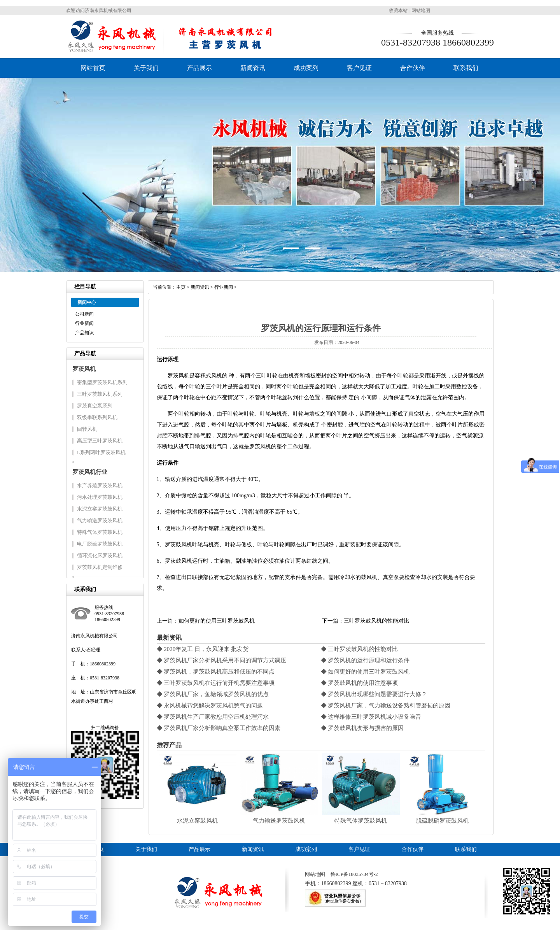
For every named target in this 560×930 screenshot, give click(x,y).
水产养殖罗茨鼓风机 (100, 485)
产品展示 (199, 68)
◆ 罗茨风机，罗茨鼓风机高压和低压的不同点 (216, 672)
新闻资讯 (253, 68)
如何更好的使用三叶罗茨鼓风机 (217, 621)
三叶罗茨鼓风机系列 (100, 394)
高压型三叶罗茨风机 (100, 441)
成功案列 (306, 68)
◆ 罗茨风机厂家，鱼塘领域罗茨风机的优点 (213, 694)
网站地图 (421, 11)
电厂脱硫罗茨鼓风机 (100, 544)
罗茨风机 (84, 369)
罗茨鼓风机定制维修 (100, 567)
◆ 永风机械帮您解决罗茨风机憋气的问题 (210, 705)
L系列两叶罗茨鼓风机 (101, 452)
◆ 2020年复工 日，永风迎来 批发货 (203, 649)
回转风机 (87, 429)
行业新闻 (84, 323)
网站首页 (93, 68)
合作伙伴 (413, 68)
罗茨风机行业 (90, 472)
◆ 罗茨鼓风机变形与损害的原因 (362, 728)
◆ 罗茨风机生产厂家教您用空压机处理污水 (213, 717)
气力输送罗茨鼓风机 (100, 520)
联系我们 (466, 68)
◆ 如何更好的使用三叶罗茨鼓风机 (365, 672)
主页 (181, 287)
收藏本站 (398, 11)
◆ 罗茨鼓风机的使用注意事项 (360, 683)
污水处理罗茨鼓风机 (100, 497)
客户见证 (359, 68)
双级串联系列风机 (97, 417)
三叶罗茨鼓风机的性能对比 (376, 621)
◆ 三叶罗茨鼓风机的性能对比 (360, 649)
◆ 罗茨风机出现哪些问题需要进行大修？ (374, 694)
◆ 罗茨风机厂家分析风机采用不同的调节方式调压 (222, 660)
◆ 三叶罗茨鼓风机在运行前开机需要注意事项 (216, 683)
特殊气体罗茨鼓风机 (100, 532)
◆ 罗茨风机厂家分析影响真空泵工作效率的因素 (219, 728)
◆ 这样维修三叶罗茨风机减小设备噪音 (371, 717)
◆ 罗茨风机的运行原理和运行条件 (365, 660)
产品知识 (84, 333)
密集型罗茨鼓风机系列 (102, 382)
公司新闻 (84, 314)
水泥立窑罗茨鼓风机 (100, 509)
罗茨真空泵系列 (95, 406)
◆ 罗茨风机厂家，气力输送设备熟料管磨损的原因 (386, 705)
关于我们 (146, 68)
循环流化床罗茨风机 (100, 555)
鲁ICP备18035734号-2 (354, 874)
